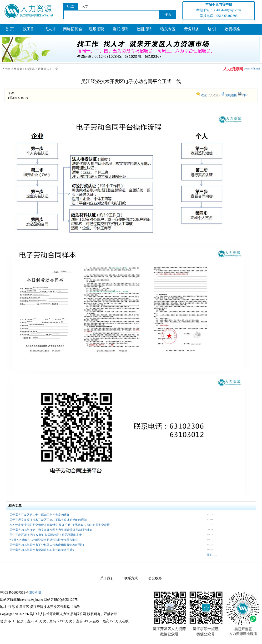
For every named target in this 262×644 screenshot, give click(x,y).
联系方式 (131, 578)
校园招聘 (144, 29)
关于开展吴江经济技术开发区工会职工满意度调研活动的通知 (48, 520)
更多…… (212, 555)
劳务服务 (192, 29)
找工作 (29, 29)
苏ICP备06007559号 (14, 593)
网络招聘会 (73, 29)
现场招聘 (96, 29)
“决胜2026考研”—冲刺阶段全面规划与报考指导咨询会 (44, 540)
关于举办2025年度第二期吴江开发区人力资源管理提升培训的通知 (51, 530)
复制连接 (231, 95)
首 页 (10, 29)
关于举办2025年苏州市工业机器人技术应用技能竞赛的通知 (47, 545)
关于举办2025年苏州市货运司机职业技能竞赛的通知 (42, 550)
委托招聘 (120, 29)
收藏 (204, 95)
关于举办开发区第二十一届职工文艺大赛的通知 (40, 515)
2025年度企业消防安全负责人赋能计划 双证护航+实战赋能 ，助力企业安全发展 (60, 525)
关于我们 (107, 578)
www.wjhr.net (241, 69)
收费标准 (232, 29)
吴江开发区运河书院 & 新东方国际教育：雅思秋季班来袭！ (47, 535)
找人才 (50, 29)
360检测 (35, 593)
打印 (245, 95)
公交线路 (155, 578)
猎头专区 (168, 29)
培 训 (212, 29)
